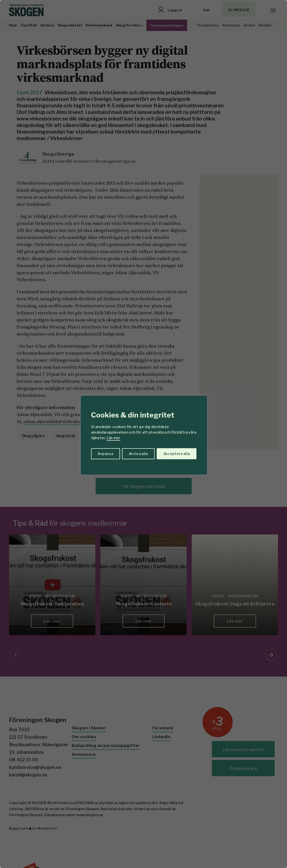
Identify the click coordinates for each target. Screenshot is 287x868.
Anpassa (105, 454)
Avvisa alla (138, 454)
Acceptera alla (177, 454)
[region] (143, 434)
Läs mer (113, 438)
